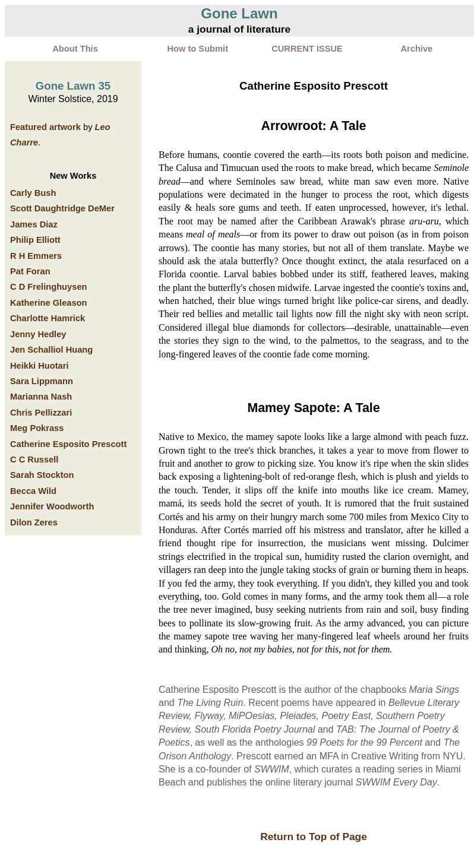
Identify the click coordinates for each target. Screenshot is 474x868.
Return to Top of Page (314, 837)
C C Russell (34, 460)
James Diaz (34, 224)
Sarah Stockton (42, 475)
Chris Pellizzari (41, 413)
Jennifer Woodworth (52, 506)
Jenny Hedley (38, 334)
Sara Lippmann (42, 381)
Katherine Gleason (49, 303)
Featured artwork (45, 127)
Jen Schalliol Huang (51, 350)
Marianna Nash (41, 397)
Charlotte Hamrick (48, 318)
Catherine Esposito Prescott (68, 444)
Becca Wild (33, 491)
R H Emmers (36, 256)
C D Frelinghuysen (48, 287)
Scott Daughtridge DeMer (62, 208)
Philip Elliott (35, 240)
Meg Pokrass (37, 428)
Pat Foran (30, 271)
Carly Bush (33, 193)
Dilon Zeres (34, 522)
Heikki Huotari (39, 366)
